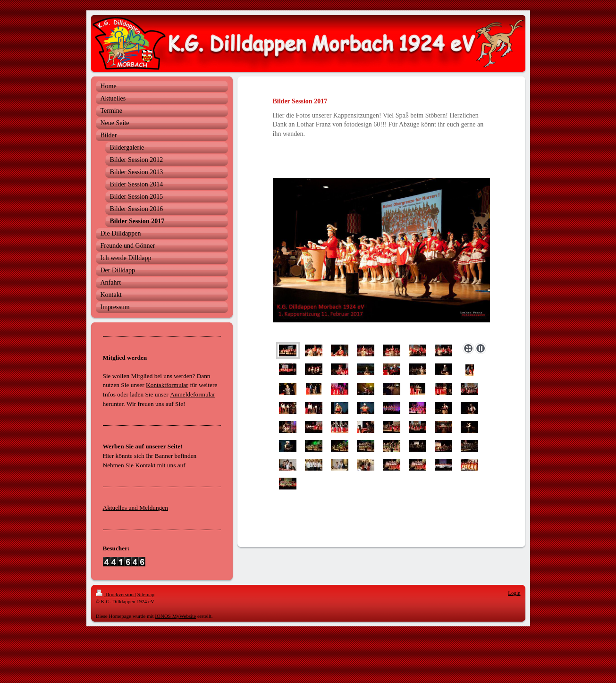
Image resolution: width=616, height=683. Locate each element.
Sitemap (146, 594)
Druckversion (115, 594)
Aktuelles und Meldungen (135, 508)
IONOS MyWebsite (175, 616)
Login (514, 593)
